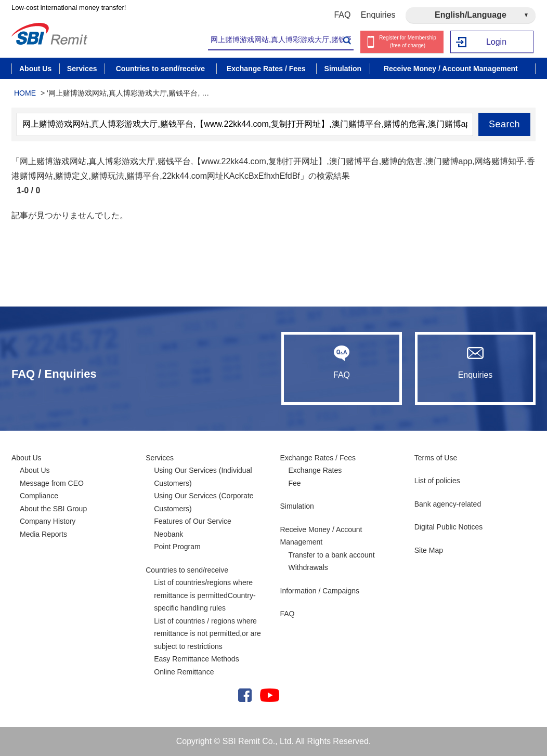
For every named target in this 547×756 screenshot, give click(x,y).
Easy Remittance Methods (196, 659)
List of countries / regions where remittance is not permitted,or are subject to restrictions (207, 634)
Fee (295, 483)
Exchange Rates (315, 470)
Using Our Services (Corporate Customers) (204, 502)
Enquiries (378, 15)
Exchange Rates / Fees (318, 458)
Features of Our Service (193, 521)
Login (496, 42)
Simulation (297, 506)
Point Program (177, 547)
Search (504, 124)
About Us (27, 458)
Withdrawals (308, 567)
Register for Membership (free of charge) (407, 42)
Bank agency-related (448, 504)
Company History (48, 521)
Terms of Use (436, 458)
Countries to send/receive (187, 570)
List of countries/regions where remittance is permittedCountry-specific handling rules (205, 595)
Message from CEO (52, 483)
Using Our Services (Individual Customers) (203, 477)
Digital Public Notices (449, 527)
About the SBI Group (53, 509)
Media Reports (43, 534)
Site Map (429, 550)
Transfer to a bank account (332, 555)
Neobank (168, 534)
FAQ (342, 15)
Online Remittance (184, 672)
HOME (25, 93)
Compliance (39, 496)
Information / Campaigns (320, 591)
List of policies (437, 481)
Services (160, 458)
